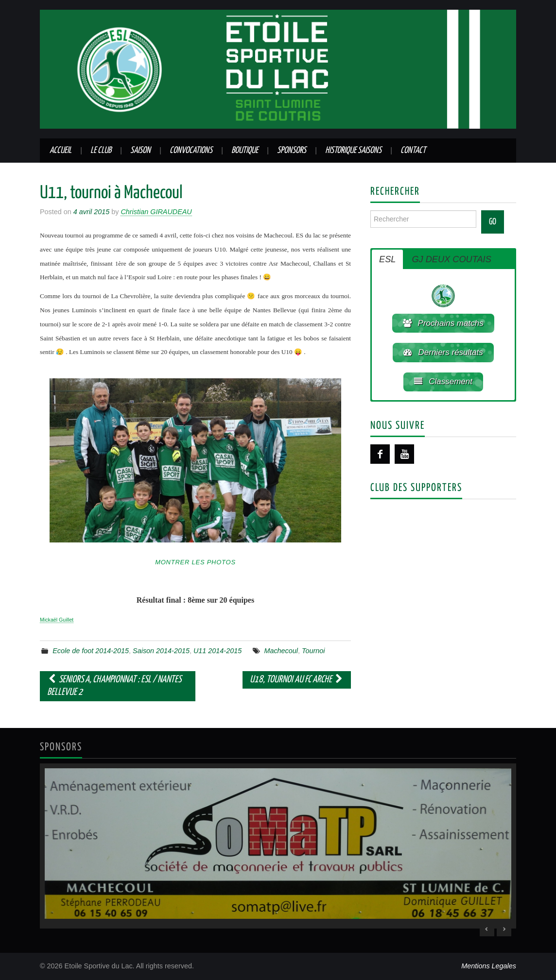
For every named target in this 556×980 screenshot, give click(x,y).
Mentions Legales (489, 966)
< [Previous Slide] (487, 929)
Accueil (61, 151)
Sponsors (292, 151)
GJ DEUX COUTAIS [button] (451, 259)
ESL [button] (387, 259)
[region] (278, 846)
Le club (101, 151)
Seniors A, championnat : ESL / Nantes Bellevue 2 (114, 686)
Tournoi (313, 651)
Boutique (245, 151)
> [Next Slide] (504, 929)
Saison (140, 151)
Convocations (191, 151)
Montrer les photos (195, 562)
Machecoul (281, 651)
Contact (413, 151)
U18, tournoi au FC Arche (297, 680)
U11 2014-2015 (217, 651)
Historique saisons (353, 151)
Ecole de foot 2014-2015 (91, 651)
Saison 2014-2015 (161, 651)
